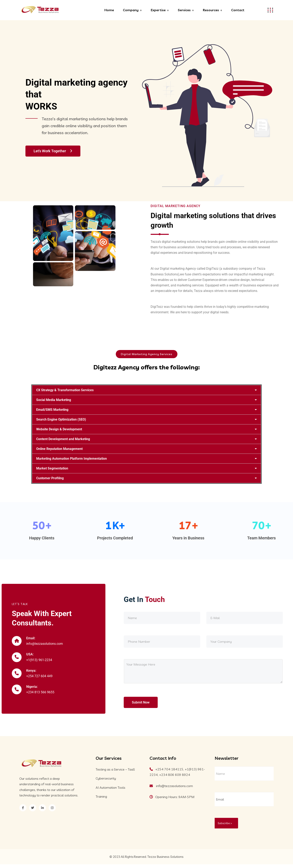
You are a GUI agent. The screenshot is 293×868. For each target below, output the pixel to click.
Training (101, 800)
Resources (211, 10)
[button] (146, 390)
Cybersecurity (106, 782)
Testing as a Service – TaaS (115, 773)
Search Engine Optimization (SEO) (61, 419)
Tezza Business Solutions (165, 860)
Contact (238, 10)
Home (109, 10)
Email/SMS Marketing (52, 410)
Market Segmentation (52, 468)
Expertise (158, 10)
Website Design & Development (59, 429)
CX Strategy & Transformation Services (65, 390)
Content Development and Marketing (63, 439)
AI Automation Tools (110, 791)
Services (184, 10)
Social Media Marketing (54, 400)
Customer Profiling (50, 478)
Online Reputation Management (59, 449)
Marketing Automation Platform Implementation (72, 459)
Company (131, 10)
